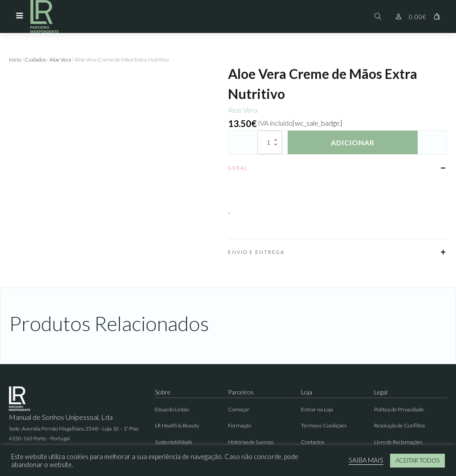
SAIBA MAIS (366, 460)
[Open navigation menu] (20, 16)
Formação (240, 425)
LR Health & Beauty (177, 425)
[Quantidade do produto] (270, 142)
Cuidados (35, 59)
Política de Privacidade (399, 409)
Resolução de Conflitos (399, 425)
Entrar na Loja (317, 409)
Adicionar (353, 142)
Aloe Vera (60, 59)
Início (15, 59)
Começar (239, 409)
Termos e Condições (324, 425)
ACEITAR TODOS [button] (417, 460)
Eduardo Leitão (172, 409)
